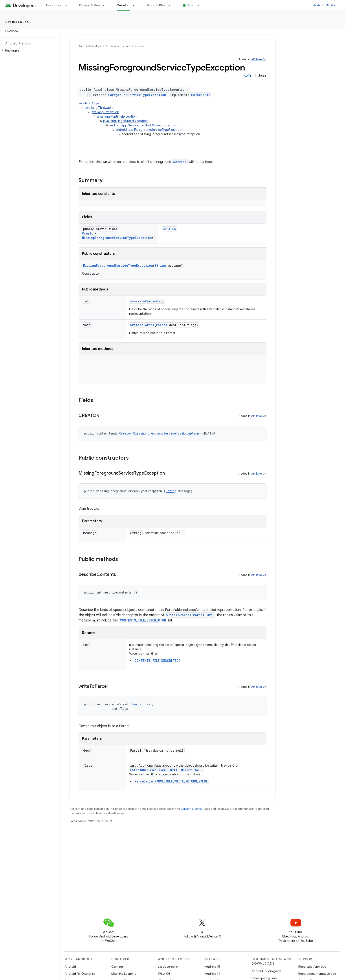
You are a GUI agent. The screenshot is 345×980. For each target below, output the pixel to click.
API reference (19, 22)
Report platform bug (312, 967)
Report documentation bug (317, 974)
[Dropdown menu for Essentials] (68, 5)
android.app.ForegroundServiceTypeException (149, 130)
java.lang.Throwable (99, 108)
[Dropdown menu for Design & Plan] (106, 5)
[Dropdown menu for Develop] (136, 5)
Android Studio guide (266, 971)
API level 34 (259, 59)
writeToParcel (142, 325)
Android (70, 967)
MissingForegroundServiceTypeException (117, 238)
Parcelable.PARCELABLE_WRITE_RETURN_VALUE (167, 770)
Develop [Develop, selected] (123, 5)
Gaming (117, 967)
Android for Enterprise (80, 974)
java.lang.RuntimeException (117, 116)
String (160, 265)
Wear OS (164, 974)
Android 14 (213, 974)
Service (180, 162)
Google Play (156, 5)
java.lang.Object (90, 103)
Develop (115, 46)
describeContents (145, 301)
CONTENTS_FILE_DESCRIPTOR (143, 620)
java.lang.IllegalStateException (125, 121)
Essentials (54, 5)
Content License (192, 809)
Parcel (162, 325)
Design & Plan (89, 5)
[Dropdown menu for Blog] (200, 5)
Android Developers (91, 46)
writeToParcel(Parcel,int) (190, 615)
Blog (191, 5)
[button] (29, 50)
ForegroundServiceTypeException (137, 95)
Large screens (168, 967)
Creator (89, 233)
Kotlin (248, 76)
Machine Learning (124, 974)
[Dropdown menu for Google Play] (171, 5)
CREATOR (169, 229)
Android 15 (212, 967)
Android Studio (325, 5)
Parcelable (201, 95)
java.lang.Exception (105, 112)
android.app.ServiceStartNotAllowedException (143, 125)
